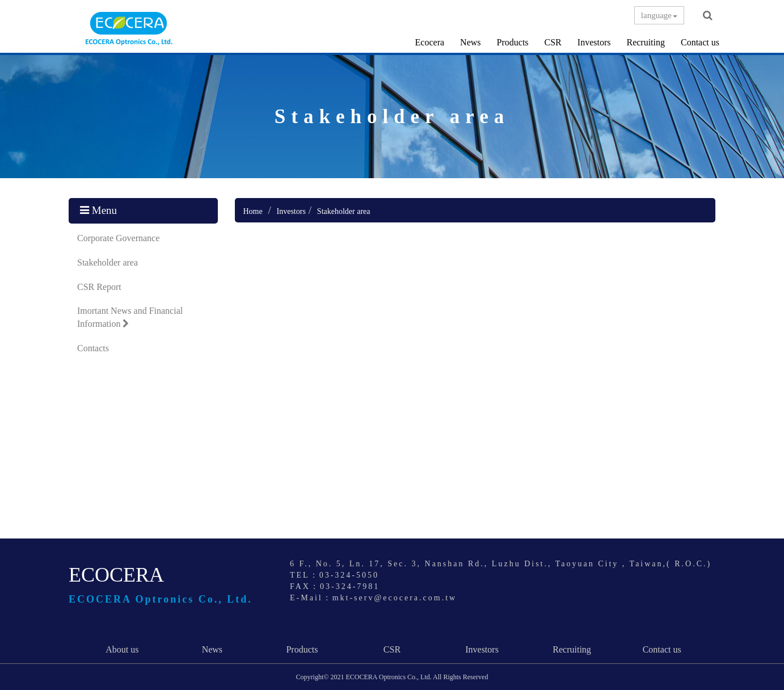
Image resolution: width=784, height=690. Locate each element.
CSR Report (99, 287)
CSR (553, 42)
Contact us (700, 42)
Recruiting (646, 42)
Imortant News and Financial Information (130, 317)
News (470, 42)
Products (513, 42)
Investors (594, 42)
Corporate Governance (118, 238)
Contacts (93, 348)
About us (122, 649)
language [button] (659, 15)
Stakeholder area (108, 262)
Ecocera (430, 42)
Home (253, 211)
